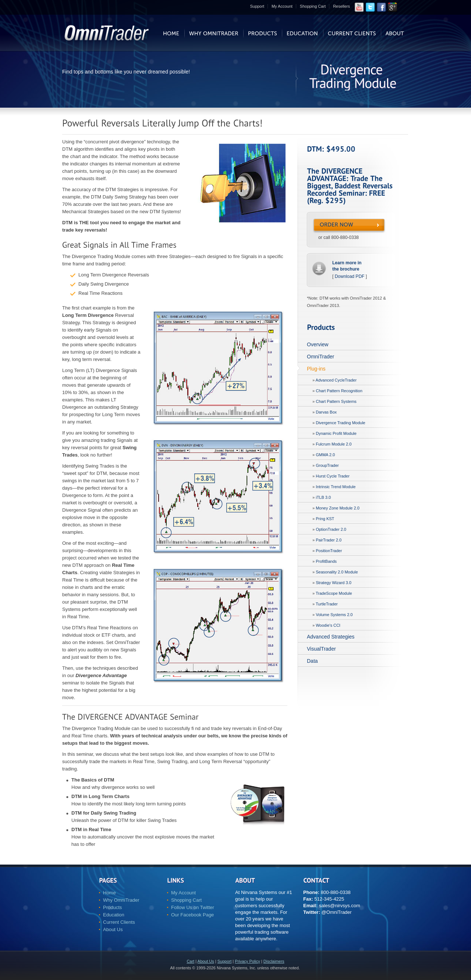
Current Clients (119, 922)
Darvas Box (326, 412)
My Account (282, 6)
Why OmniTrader (121, 900)
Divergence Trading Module (341, 423)
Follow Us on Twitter (193, 907)
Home (109, 893)
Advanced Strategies (331, 637)
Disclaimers (274, 961)
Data (312, 661)
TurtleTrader (327, 604)
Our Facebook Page (192, 915)
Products (112, 907)
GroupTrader (327, 465)
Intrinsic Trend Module (336, 487)
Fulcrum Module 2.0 (334, 444)
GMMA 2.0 (325, 455)
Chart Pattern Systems (336, 401)
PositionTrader (329, 551)
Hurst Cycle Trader (333, 476)
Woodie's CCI (328, 625)
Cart (190, 961)
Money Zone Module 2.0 (338, 508)
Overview (318, 344)
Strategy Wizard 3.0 (334, 583)
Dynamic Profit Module (336, 433)
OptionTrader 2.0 (331, 529)
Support (257, 6)
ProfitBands (326, 561)
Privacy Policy (247, 961)
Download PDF (350, 276)
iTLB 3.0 (323, 497)
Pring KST (325, 519)
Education (114, 915)
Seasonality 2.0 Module (337, 572)
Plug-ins (316, 369)
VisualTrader (321, 649)
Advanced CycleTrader (336, 380)
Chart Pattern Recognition (339, 391)
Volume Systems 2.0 (334, 615)
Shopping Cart (313, 6)
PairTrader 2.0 (329, 540)
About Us (113, 929)
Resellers (341, 6)
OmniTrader (321, 357)
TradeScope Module (334, 593)
